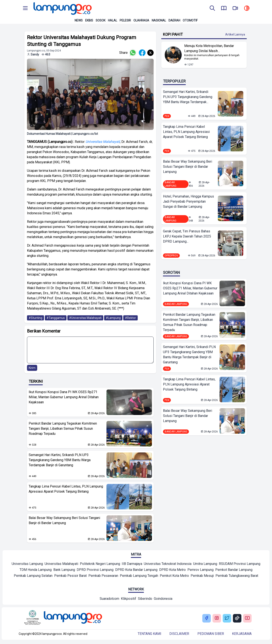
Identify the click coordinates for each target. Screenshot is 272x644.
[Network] (109, 599)
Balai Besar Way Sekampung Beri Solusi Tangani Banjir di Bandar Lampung (64, 520)
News (79, 20)
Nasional (159, 20)
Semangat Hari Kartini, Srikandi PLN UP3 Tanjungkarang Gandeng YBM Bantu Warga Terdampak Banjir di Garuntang (60, 460)
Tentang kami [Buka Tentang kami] (149, 634)
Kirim (32, 368)
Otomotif (190, 20)
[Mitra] (27, 564)
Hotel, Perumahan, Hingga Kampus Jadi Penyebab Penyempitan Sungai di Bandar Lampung (188, 201)
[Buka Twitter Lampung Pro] (227, 618)
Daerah (174, 20)
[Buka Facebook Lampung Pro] (207, 618)
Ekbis (89, 20)
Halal (113, 20)
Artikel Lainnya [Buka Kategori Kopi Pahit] (235, 34)
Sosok (101, 20)
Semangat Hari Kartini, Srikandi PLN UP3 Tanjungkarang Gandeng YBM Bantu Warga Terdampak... (188, 97)
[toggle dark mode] (247, 9)
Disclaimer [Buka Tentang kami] (179, 634)
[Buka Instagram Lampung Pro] (217, 618)
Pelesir (125, 20)
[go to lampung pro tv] (235, 9)
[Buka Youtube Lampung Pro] (247, 618)
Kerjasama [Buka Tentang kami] (242, 634)
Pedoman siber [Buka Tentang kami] (211, 634)
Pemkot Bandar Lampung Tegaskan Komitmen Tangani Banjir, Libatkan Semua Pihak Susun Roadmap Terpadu (63, 429)
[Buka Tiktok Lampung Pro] (237, 618)
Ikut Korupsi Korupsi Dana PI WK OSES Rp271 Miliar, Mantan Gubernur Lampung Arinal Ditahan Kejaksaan (64, 397)
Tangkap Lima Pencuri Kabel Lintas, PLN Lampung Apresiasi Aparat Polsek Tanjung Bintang (66, 489)
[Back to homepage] (62, 9)
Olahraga (141, 20)
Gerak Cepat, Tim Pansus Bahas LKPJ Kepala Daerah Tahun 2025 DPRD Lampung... (187, 236)
